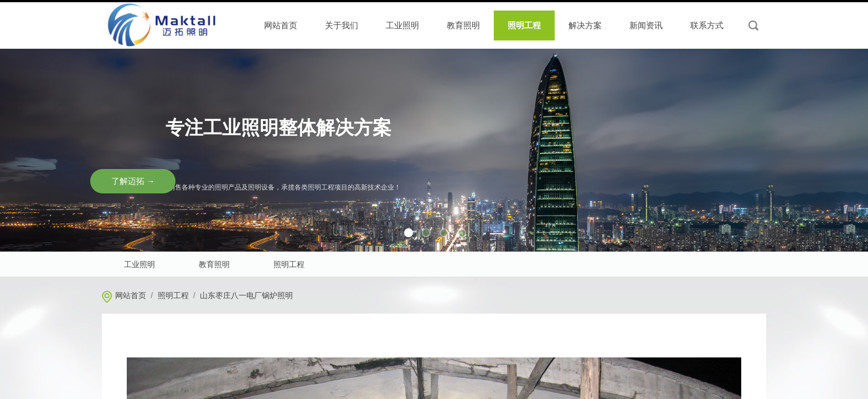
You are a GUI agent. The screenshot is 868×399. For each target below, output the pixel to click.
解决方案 (585, 25)
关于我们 (342, 25)
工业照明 (402, 25)
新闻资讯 (646, 25)
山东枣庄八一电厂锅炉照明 (246, 296)
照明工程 (173, 296)
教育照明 (463, 25)
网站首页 (131, 296)
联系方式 (707, 25)
